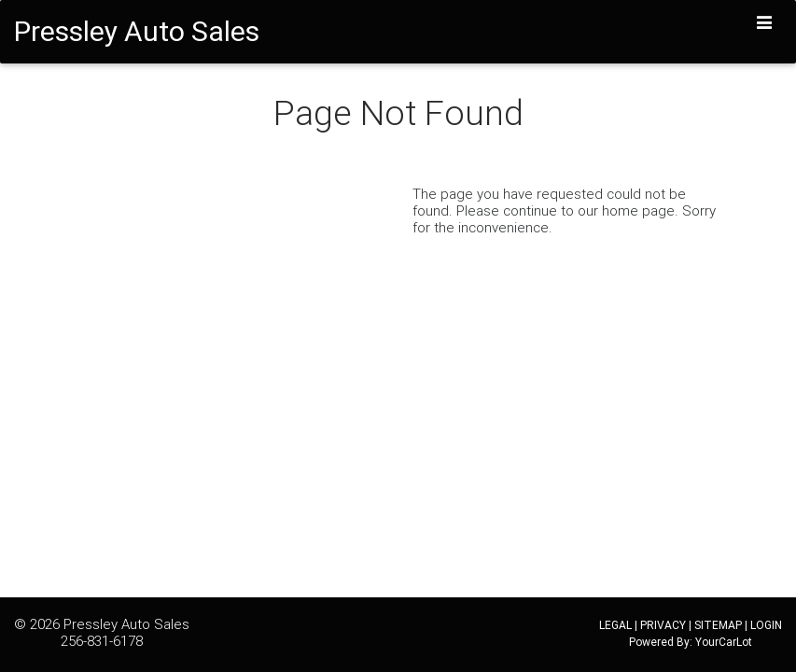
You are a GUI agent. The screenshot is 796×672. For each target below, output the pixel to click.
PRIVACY (663, 625)
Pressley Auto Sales (126, 624)
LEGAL (615, 625)
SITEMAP (718, 625)
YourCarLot (724, 642)
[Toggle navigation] (765, 23)
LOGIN (766, 625)
